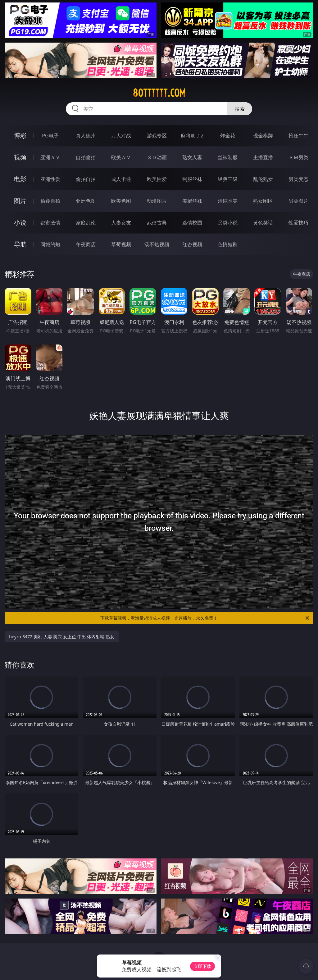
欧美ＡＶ (121, 157)
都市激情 (50, 223)
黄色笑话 (263, 223)
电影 (20, 179)
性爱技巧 (298, 223)
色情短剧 (228, 244)
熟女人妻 (192, 157)
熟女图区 (263, 201)
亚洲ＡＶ (50, 157)
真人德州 (86, 136)
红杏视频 (192, 244)
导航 (20, 244)
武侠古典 (157, 223)
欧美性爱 (157, 179)
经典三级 (228, 179)
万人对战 (121, 136)
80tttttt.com (159, 93)
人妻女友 (121, 223)
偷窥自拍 (50, 201)
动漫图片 (157, 201)
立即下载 (202, 966)
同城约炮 (50, 244)
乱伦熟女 (263, 179)
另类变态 (298, 179)
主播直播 (263, 157)
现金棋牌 (263, 136)
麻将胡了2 (192, 136)
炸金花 (228, 136)
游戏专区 (157, 136)
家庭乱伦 (86, 223)
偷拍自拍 (86, 179)
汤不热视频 (157, 244)
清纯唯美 (228, 201)
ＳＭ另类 (298, 157)
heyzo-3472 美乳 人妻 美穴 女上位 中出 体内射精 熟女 (61, 637)
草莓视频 (121, 244)
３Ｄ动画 (157, 157)
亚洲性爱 (50, 179)
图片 (20, 201)
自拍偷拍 (86, 157)
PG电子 (50, 136)
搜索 (240, 109)
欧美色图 (121, 201)
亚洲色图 (86, 201)
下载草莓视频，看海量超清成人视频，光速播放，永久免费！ (205, 618)
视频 (20, 157)
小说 (20, 222)
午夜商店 (86, 244)
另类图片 (298, 201)
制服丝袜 (192, 179)
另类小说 (228, 223)
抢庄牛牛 (298, 136)
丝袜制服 (228, 157)
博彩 (20, 135)
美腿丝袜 (192, 201)
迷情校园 (192, 223)
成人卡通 (121, 179)
